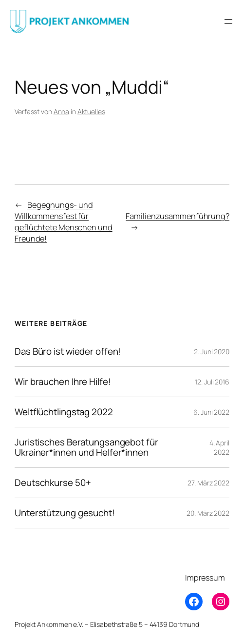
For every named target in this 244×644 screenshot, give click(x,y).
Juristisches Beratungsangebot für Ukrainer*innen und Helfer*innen (86, 447)
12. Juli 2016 (212, 382)
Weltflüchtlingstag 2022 (64, 412)
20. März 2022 (208, 513)
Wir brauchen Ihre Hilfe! (63, 382)
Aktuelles (91, 111)
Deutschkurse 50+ (53, 483)
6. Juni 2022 (211, 412)
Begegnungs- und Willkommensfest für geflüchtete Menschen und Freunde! (64, 222)
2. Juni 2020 (212, 352)
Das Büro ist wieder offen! (68, 352)
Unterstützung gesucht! (65, 513)
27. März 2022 (208, 483)
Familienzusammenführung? (178, 216)
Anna (62, 111)
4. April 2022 (219, 448)
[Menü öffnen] (228, 21)
